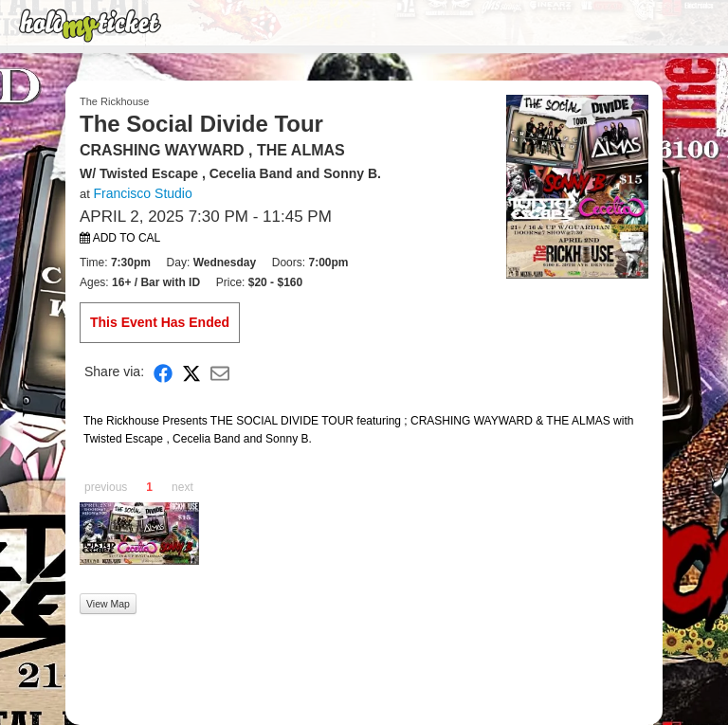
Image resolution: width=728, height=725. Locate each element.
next (182, 487)
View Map (108, 604)
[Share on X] (191, 372)
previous (106, 487)
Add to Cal (120, 238)
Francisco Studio (142, 193)
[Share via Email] (220, 372)
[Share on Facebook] (163, 372)
